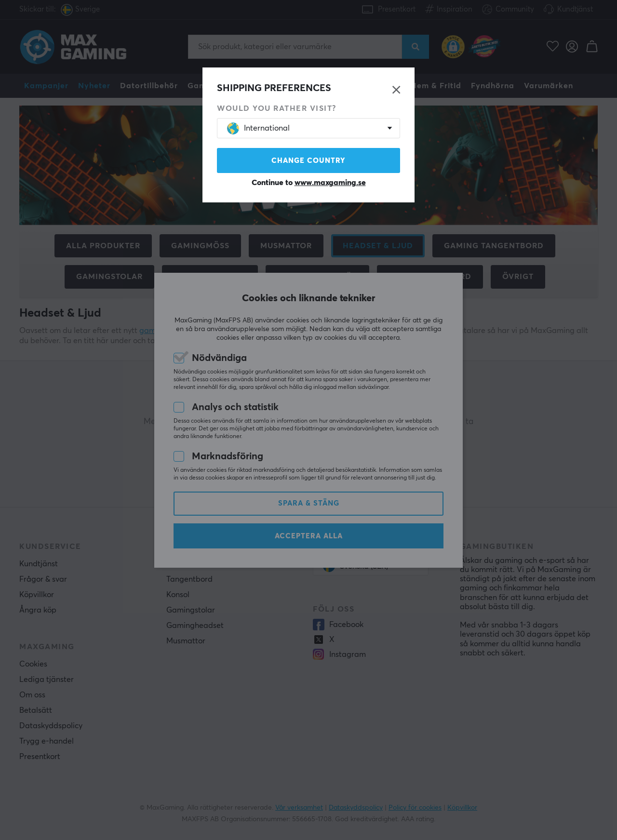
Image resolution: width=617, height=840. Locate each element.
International (258, 128)
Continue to (309, 183)
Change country (308, 161)
